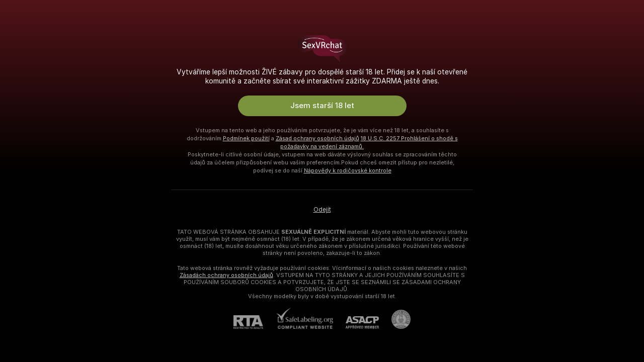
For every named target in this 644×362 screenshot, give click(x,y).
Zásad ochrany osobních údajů (317, 138)
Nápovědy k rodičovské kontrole (348, 170)
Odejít (322, 210)
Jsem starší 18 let (322, 106)
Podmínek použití (246, 138)
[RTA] (255, 322)
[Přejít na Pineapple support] (395, 319)
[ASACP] (356, 323)
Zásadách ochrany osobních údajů (226, 275)
